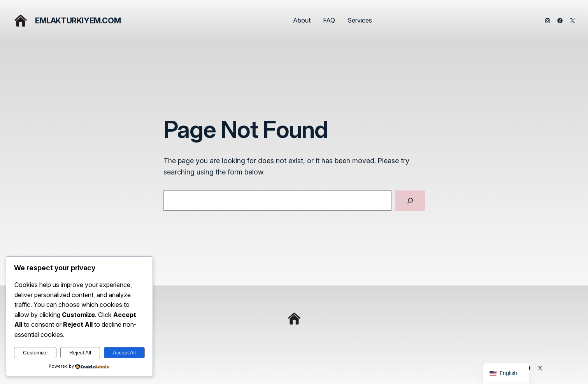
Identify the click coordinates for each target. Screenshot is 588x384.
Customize (35, 353)
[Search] (410, 201)
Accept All (124, 353)
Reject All (80, 353)
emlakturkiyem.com (78, 21)
